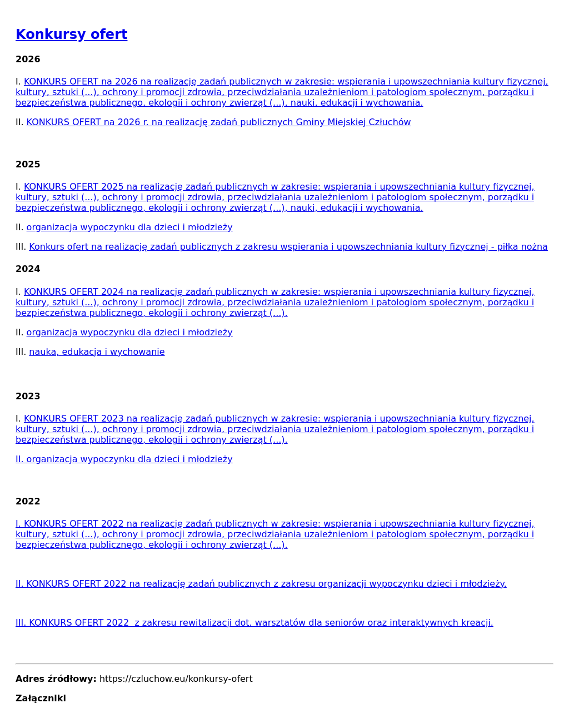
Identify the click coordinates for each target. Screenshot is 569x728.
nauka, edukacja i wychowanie (97, 352)
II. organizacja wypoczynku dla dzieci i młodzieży (124, 459)
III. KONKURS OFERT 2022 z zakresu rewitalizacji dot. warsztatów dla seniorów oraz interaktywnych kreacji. (254, 623)
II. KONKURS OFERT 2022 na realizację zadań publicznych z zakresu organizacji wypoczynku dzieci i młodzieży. (261, 584)
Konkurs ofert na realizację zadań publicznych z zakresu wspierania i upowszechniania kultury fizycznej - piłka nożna (288, 247)
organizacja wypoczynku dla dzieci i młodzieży (130, 227)
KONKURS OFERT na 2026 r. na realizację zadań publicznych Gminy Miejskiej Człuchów (219, 122)
